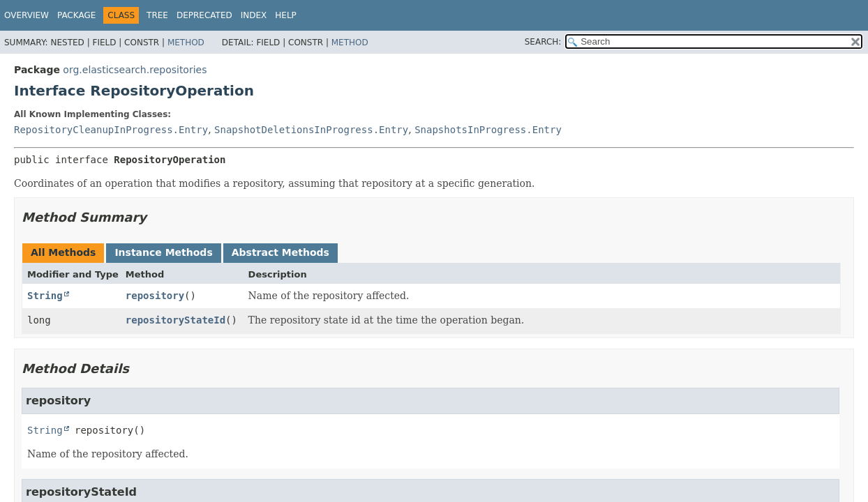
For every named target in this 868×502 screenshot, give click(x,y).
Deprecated (204, 15)
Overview (27, 15)
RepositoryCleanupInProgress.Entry (111, 130)
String (45, 296)
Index (254, 15)
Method (186, 43)
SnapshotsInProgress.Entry (488, 130)
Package (76, 15)
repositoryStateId (175, 320)
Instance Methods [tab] (163, 252)
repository (155, 296)
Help (286, 15)
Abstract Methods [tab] (280, 252)
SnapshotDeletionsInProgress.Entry (311, 130)
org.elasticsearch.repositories (135, 70)
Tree (157, 15)
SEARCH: (543, 42)
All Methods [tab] (63, 252)
